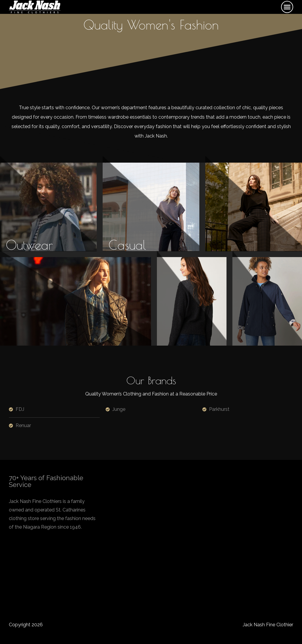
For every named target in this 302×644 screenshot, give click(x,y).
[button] (287, 7)
